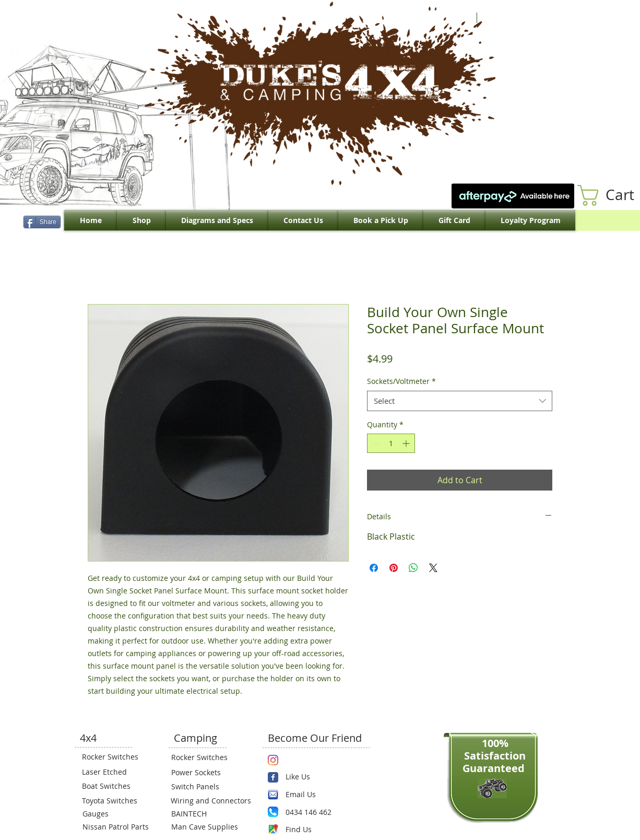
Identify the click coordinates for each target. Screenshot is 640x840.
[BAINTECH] (203, 813)
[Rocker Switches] (113, 756)
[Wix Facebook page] (273, 777)
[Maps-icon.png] (273, 829)
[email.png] (273, 795)
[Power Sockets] (203, 772)
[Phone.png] (273, 812)
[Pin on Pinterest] (394, 568)
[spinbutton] (391, 443)
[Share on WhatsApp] (413, 568)
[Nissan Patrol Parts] (114, 826)
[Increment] (407, 443)
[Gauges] (114, 813)
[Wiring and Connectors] (210, 800)
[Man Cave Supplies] (210, 826)
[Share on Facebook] (374, 568)
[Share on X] (433, 568)
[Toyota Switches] (113, 800)
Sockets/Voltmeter (401, 381)
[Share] (42, 222)
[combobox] (460, 401)
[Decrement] (375, 443)
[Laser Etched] (113, 772)
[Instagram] (273, 760)
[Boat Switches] (113, 786)
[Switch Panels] (203, 786)
